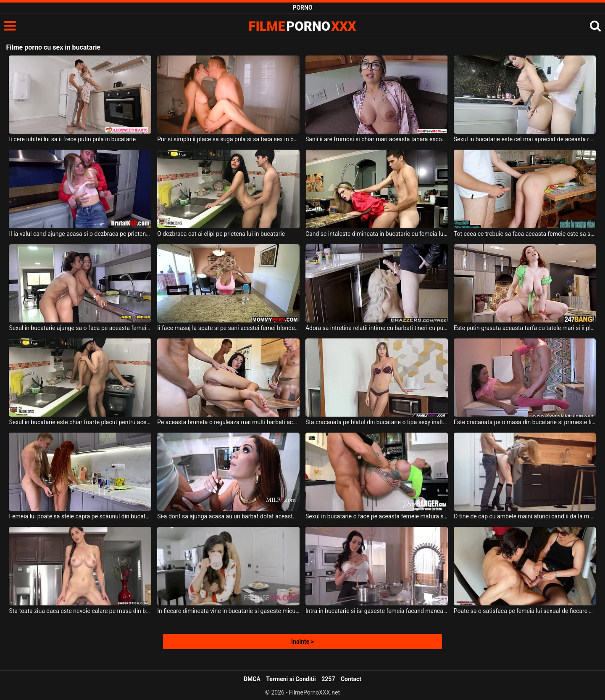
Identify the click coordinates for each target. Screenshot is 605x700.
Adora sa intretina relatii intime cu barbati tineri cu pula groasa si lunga (377, 328)
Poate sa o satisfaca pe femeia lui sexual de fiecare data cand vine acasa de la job (525, 611)
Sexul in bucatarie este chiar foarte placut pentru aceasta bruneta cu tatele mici (80, 422)
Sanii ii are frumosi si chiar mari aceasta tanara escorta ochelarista (377, 139)
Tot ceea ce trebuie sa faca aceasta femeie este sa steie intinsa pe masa (525, 234)
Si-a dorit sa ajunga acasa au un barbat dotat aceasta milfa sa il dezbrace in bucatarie (228, 516)
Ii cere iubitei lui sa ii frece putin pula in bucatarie (72, 139)
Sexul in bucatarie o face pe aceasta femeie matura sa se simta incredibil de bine (377, 516)
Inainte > (302, 642)
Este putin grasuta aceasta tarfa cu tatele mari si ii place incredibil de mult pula (525, 328)
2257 (328, 679)
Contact (351, 679)
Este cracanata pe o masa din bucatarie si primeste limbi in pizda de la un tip (525, 422)
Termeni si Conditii (291, 679)
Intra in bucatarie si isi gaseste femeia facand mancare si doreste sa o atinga (377, 611)
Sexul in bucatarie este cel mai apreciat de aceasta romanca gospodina (525, 139)
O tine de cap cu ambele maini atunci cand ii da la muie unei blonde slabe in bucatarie (525, 516)
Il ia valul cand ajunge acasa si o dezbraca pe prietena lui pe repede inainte (80, 234)
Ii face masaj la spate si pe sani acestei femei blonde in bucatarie (228, 328)
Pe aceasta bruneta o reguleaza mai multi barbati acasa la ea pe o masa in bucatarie (228, 422)
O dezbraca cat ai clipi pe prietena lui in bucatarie (221, 234)
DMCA (252, 679)
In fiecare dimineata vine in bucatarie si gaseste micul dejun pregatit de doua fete (228, 611)
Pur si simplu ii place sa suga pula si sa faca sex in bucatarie (228, 139)
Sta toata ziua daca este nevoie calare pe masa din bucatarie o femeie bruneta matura (80, 611)
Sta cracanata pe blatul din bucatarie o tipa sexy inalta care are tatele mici (377, 422)
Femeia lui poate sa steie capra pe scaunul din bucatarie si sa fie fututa (80, 516)
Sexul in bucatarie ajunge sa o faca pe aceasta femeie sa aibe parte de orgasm (80, 328)
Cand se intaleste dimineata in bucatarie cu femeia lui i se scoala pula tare (377, 234)
